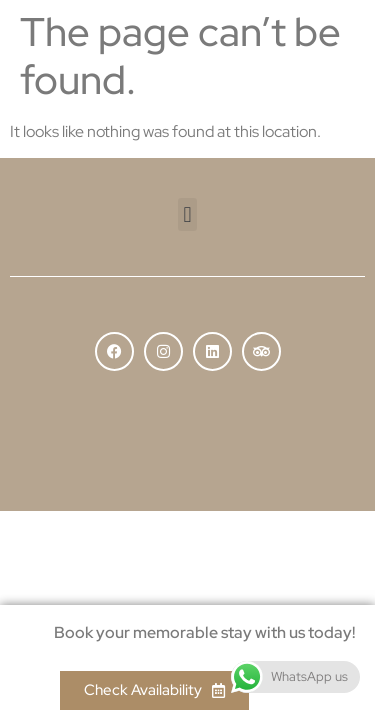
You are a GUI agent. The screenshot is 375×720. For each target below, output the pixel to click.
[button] (187, 214)
